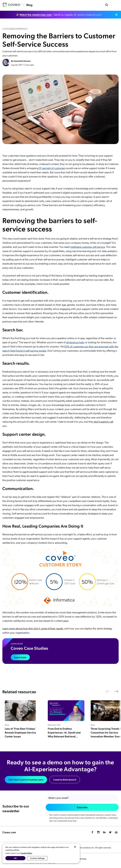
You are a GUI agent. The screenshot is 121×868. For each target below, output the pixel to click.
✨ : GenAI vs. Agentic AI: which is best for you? (59, 15)
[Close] (75, 847)
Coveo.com (9, 832)
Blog (29, 5)
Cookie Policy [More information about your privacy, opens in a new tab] (26, 853)
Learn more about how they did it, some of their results (33, 628)
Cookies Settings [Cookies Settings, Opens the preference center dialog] (37, 858)
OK (15, 858)
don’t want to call (104, 421)
